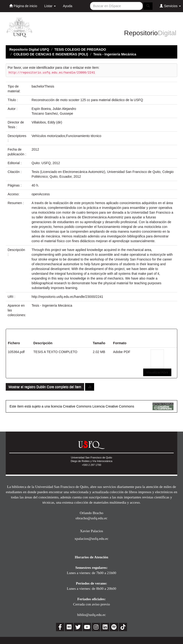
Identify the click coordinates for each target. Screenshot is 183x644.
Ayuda (68, 6)
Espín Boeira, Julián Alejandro (54, 109)
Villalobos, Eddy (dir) (47, 122)
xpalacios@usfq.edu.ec (91, 538)
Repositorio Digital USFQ (29, 49)
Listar (50, 6)
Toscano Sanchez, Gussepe (52, 113)
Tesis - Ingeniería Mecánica (115, 54)
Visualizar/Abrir (157, 372)
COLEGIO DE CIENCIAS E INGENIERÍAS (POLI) (51, 54)
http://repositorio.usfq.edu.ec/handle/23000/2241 (67, 297)
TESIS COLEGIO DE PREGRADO (80, 49)
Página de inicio (23, 6)
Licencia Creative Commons (113, 406)
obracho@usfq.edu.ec (91, 518)
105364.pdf (16, 352)
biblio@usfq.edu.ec (91, 615)
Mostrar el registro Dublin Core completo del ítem (45, 387)
